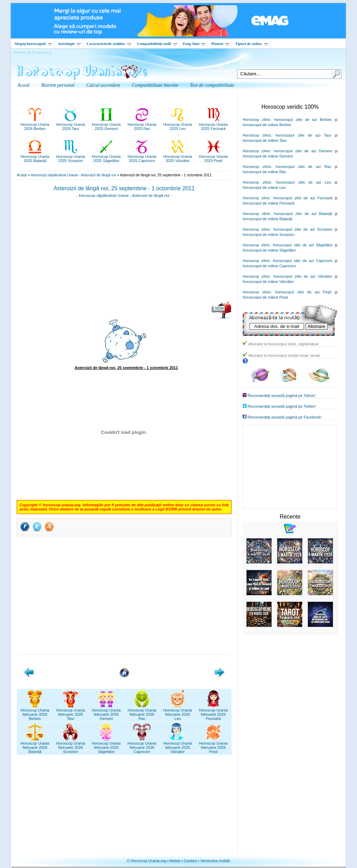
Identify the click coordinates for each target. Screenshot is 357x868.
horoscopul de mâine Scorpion (269, 235)
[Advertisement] (124, 252)
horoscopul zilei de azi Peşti (303, 292)
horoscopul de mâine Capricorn (269, 266)
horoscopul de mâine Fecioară (268, 203)
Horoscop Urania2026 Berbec (35, 124)
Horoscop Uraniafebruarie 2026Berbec (35, 712)
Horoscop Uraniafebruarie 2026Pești (214, 745)
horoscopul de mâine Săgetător (269, 250)
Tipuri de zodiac (252, 44)
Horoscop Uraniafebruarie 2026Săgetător (107, 745)
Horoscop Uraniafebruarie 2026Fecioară (214, 712)
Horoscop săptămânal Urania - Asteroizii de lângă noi (73, 175)
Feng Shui (194, 44)
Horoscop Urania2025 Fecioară (214, 124)
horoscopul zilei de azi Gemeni (303, 151)
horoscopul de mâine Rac (264, 172)
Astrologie (69, 44)
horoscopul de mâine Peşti (265, 297)
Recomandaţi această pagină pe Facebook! (284, 417)
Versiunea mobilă (215, 861)
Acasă (22, 175)
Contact (190, 861)
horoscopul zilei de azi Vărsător (303, 276)
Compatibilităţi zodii (157, 44)
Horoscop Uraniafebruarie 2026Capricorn (142, 745)
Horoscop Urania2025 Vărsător (178, 156)
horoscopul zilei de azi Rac (303, 167)
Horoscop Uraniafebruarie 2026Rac (142, 712)
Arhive (175, 861)
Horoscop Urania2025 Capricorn (142, 156)
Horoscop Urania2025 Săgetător (107, 156)
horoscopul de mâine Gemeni (268, 156)
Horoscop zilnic (256, 120)
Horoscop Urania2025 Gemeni (107, 124)
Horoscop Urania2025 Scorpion (71, 156)
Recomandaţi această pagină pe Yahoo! (282, 395)
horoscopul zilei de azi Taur (303, 135)
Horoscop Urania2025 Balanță (35, 156)
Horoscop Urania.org (31, 51)
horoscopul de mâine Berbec (267, 125)
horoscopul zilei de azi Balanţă (303, 214)
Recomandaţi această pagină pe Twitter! (282, 406)
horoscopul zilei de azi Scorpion (303, 229)
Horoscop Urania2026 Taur (71, 124)
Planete (220, 44)
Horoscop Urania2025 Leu (178, 124)
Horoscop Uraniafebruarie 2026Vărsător (178, 745)
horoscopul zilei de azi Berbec (303, 120)
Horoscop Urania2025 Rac (142, 124)
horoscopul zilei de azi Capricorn (303, 261)
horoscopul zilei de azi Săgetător (303, 245)
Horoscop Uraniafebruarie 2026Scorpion (71, 745)
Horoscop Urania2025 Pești (214, 156)
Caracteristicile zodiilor (109, 44)
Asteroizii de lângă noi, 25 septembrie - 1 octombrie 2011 (124, 188)
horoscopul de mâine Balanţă (267, 219)
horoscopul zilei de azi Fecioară (303, 198)
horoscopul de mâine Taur (265, 140)
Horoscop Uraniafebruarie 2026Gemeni (107, 712)
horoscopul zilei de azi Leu (303, 182)
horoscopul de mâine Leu (264, 187)
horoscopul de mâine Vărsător (268, 282)
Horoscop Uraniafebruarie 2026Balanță (35, 745)
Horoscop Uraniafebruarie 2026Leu (178, 712)
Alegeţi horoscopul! (33, 44)
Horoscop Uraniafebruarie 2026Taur (71, 712)
